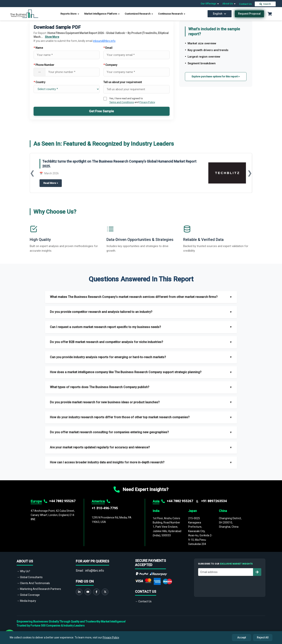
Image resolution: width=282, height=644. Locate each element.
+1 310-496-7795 (105, 508)
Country (39, 82)
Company (110, 65)
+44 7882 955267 (62, 501)
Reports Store (70, 14)
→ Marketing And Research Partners (39, 589)
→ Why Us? (23, 571)
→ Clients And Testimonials (33, 583)
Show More (52, 37)
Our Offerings (210, 4)
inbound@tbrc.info (104, 41)
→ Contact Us (143, 601)
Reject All (263, 637)
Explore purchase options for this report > (216, 76)
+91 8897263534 (214, 501)
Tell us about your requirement (123, 82)
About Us (229, 4)
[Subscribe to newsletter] (257, 572)
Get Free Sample (101, 111)
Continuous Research (172, 14)
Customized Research (139, 14)
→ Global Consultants (30, 577)
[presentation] (227, 585)
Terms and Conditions (122, 102)
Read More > (53, 183)
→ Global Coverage (28, 595)
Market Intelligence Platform (102, 14)
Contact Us (245, 4)
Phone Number (44, 65)
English (220, 14)
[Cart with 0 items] (270, 14)
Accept (242, 637)
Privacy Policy (147, 102)
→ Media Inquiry (26, 601)
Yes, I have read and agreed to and (132, 100)
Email (108, 48)
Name (38, 48)
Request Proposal (249, 14)
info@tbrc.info (95, 571)
